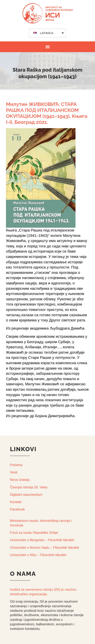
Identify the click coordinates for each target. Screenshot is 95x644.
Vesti (14, 472)
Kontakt (16, 502)
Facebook (17, 509)
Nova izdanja (20, 480)
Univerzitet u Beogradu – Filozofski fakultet (42, 540)
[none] (47, 33)
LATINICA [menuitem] (47, 33)
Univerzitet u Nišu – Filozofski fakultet (38, 555)
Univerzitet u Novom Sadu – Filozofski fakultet (45, 548)
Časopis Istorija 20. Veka (29, 487)
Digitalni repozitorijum (26, 495)
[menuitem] (47, 33)
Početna (16, 465)
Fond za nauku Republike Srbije (34, 533)
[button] (47, 47)
